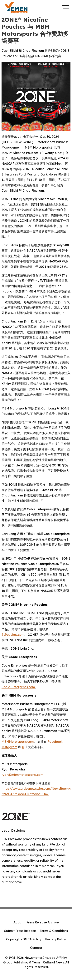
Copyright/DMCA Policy (24, 939)
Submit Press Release (20, 931)
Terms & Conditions (54, 931)
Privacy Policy (55, 939)
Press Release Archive (43, 922)
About (18, 922)
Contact (36, 948)
